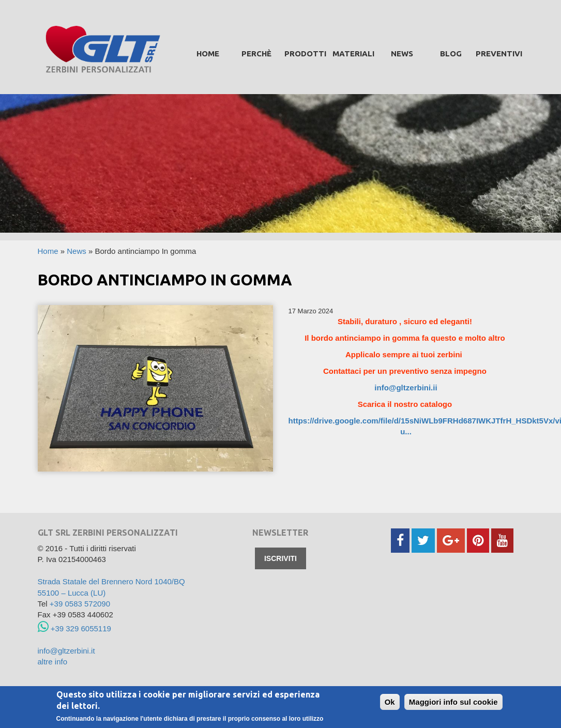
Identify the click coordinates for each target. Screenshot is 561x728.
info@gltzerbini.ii (406, 388)
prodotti (305, 54)
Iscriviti (280, 558)
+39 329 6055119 (74, 628)
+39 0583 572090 (80, 604)
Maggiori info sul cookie (453, 703)
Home (208, 54)
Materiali (353, 54)
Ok (390, 703)
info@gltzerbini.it (66, 651)
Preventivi (499, 54)
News (402, 54)
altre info (53, 662)
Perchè (256, 54)
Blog (451, 54)
